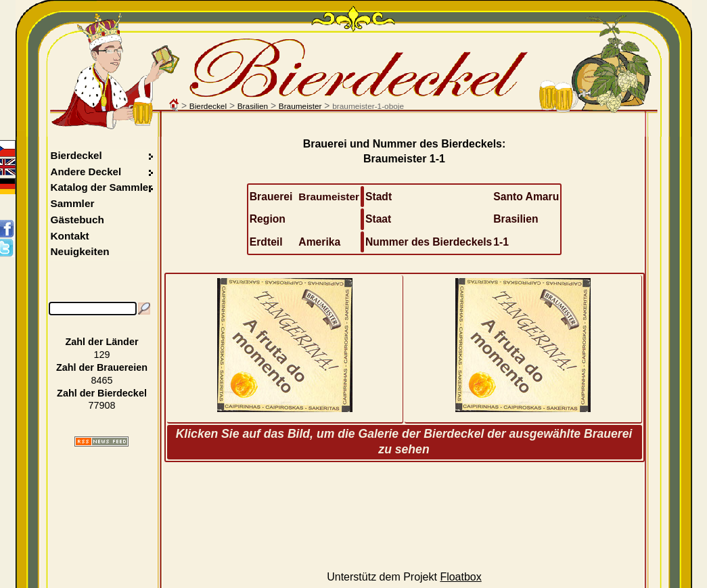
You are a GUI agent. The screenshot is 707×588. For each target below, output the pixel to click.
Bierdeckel (208, 106)
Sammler (73, 203)
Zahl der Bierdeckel (102, 393)
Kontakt (70, 236)
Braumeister (300, 106)
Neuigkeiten (80, 251)
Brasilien (253, 106)
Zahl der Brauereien (102, 367)
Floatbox (460, 577)
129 (102, 355)
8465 (102, 380)
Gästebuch (77, 220)
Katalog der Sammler (102, 187)
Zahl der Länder (102, 342)
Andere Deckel (86, 172)
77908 (101, 405)
